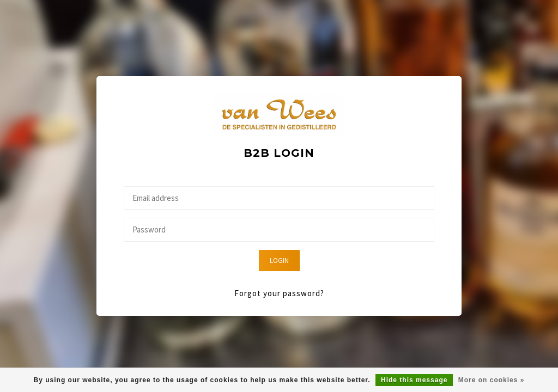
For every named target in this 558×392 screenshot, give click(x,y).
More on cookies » (492, 380)
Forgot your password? (279, 293)
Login (279, 261)
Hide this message (414, 380)
